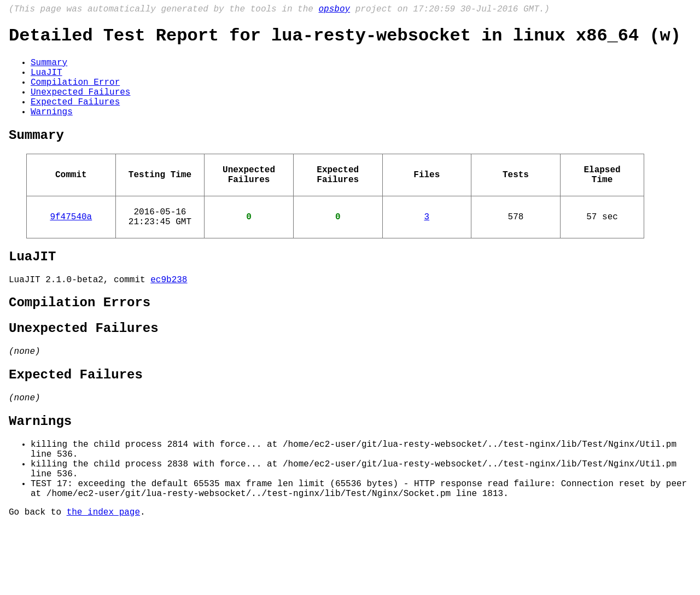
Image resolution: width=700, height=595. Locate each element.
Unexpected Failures (80, 106)
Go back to (38, 580)
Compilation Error (75, 94)
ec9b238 (169, 315)
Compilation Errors (80, 340)
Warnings (52, 130)
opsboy (334, 10)
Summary (49, 69)
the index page (103, 580)
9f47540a (71, 246)
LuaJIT (46, 81)
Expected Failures (75, 118)
